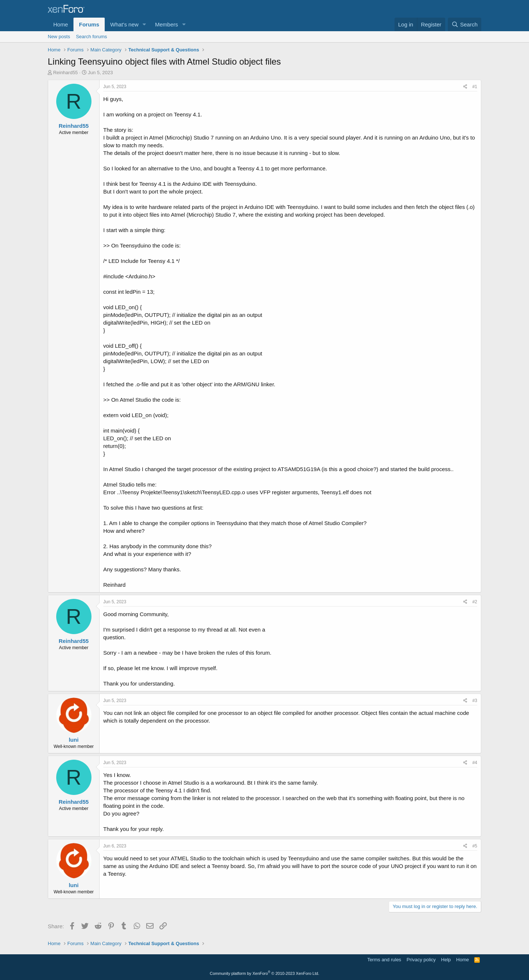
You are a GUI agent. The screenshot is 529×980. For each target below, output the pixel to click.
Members (167, 24)
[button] (144, 24)
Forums (89, 24)
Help (446, 960)
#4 (475, 763)
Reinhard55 (66, 73)
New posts (59, 37)
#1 (475, 87)
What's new (124, 24)
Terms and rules (384, 960)
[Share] (465, 87)
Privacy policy (421, 960)
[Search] (465, 24)
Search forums (92, 37)
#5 (475, 846)
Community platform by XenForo (264, 973)
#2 (475, 602)
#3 (475, 701)
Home (61, 24)
